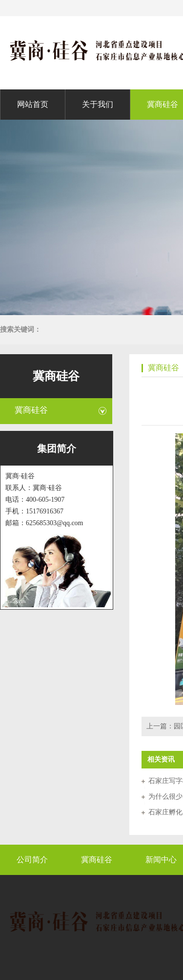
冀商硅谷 (163, 104)
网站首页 (33, 104)
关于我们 (98, 104)
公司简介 (32, 860)
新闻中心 (161, 860)
